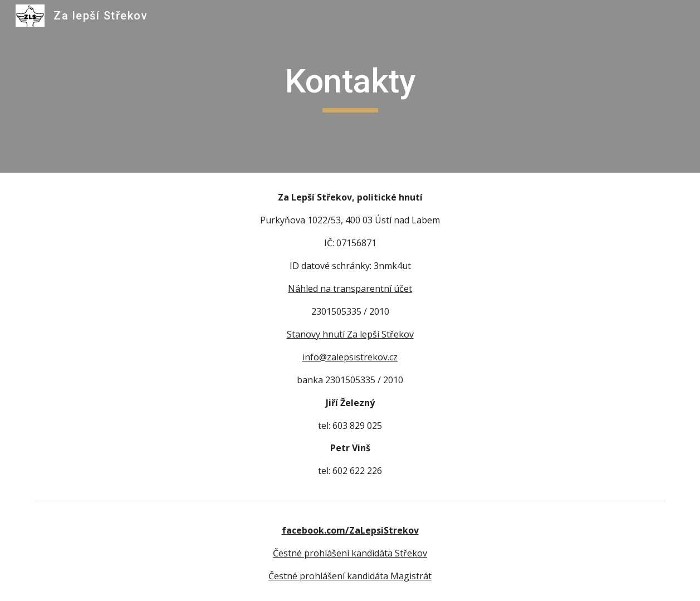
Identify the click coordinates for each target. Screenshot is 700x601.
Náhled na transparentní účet (350, 289)
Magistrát (411, 576)
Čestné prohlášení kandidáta (329, 576)
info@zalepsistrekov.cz (350, 357)
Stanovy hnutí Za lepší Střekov (350, 334)
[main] (350, 86)
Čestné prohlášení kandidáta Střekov (350, 553)
